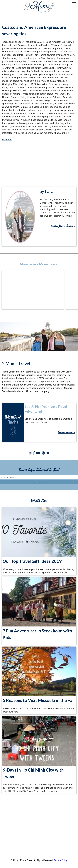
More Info (7, 139)
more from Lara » (63, 226)
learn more (66, 432)
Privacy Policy (61, 860)
